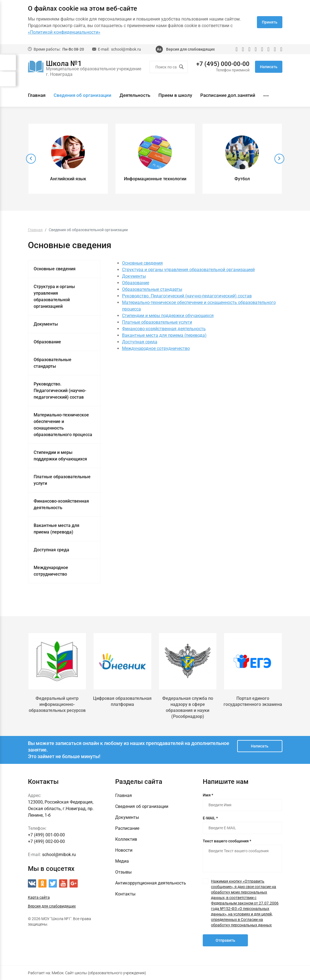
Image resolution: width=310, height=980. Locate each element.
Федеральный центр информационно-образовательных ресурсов (57, 704)
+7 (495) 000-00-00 (223, 64)
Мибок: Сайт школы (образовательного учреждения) (99, 973)
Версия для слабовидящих (190, 49)
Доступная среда (51, 550)
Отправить (225, 940)
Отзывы (123, 872)
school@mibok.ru (126, 49)
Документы (46, 324)
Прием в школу (175, 95)
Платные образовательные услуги (62, 480)
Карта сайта (39, 897)
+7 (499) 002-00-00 (46, 841)
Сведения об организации (82, 95)
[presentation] (31, 159)
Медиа (122, 861)
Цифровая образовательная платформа (122, 701)
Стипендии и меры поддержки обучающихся (60, 456)
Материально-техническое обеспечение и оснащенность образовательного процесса (63, 425)
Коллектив (126, 839)
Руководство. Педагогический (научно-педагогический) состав (60, 391)
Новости (124, 850)
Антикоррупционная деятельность (151, 883)
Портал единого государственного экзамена (253, 701)
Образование (47, 342)
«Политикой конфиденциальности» (64, 32)
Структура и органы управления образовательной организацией (54, 296)
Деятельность (135, 95)
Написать (269, 67)
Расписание (127, 828)
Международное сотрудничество (51, 571)
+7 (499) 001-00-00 (46, 835)
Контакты (125, 894)
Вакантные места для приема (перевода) (57, 529)
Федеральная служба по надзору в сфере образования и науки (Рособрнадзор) (188, 707)
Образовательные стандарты (53, 363)
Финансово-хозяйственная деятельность (61, 504)
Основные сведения (55, 269)
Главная (37, 95)
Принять (270, 22)
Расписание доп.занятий (228, 95)
